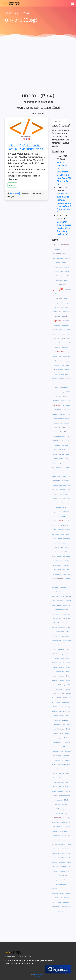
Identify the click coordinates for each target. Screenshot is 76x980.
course (55, 454)
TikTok (59, 698)
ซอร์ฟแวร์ (59, 467)
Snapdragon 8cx (66, 907)
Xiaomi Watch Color (63, 649)
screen (63, 534)
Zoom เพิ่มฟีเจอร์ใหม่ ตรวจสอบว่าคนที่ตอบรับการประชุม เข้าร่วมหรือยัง (64, 228)
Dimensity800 (57, 725)
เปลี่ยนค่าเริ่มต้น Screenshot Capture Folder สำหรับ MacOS (26, 147)
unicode (55, 356)
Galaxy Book (66, 778)
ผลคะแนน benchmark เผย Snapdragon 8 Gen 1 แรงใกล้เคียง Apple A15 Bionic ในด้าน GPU (64, 173)
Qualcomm (66, 902)
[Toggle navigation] (73, 3)
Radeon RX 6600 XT (63, 849)
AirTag (67, 769)
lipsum (54, 334)
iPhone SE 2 (67, 614)
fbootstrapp (65, 347)
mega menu (57, 365)
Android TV (66, 875)
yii (55, 245)
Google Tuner (65, 880)
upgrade (61, 454)
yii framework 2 (58, 410)
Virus (55, 570)
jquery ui (68, 361)
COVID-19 (56, 694)
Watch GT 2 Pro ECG (60, 844)
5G (64, 725)
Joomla (58, 263)
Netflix (63, 853)
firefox (65, 396)
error (69, 338)
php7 (61, 423)
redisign (56, 303)
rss (68, 436)
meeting (62, 472)
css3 (67, 307)
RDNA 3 (61, 787)
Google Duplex (57, 574)
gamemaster (58, 512)
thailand (62, 378)
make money (60, 258)
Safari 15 (59, 840)
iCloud (56, 898)
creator (68, 441)
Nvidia (64, 835)
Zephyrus (58, 720)
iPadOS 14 (67, 689)
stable (67, 494)
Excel (55, 676)
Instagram (59, 738)
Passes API (56, 853)
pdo (67, 374)
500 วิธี (57, 548)
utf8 (60, 356)
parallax (57, 307)
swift (65, 280)
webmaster (63, 499)
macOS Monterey (59, 809)
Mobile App (68, 654)
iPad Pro (61, 773)
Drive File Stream (64, 831)
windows (56, 441)
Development (57, 561)
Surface (57, 769)
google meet (63, 711)
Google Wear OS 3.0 (59, 827)
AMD (63, 782)
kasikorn (67, 548)
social (54, 361)
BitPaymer (67, 565)
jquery (60, 383)
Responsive (58, 267)
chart (68, 383)
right (67, 365)
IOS (55, 649)
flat (54, 276)
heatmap (68, 379)
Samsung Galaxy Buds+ (61, 610)
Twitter (67, 773)
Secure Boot (62, 889)
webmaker (58, 396)
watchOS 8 (65, 805)
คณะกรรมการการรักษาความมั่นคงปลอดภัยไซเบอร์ (61, 636)
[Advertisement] (38, 60)
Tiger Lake (56, 747)
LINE (65, 432)
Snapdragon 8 (61, 911)
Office (55, 760)
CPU (62, 596)
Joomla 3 (65, 263)
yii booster (56, 338)
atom (60, 330)
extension (58, 249)
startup (55, 312)
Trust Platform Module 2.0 (61, 884)
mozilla (68, 392)
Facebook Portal (61, 765)
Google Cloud (61, 601)
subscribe (55, 379)
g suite (68, 490)
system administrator (63, 503)
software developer (61, 507)
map (55, 370)
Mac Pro (55, 618)
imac (56, 494)
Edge (61, 898)
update (64, 427)
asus (59, 476)
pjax (65, 410)
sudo (60, 570)
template (65, 316)
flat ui (57, 276)
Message (59, 756)
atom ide (55, 330)
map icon (61, 370)
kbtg (62, 548)
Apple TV (67, 791)
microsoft (58, 520)
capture (68, 534)
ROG (67, 716)
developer (56, 401)
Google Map (66, 561)
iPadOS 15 (57, 805)
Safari (68, 729)
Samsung (67, 742)
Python (59, 556)
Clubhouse (60, 791)
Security (57, 658)
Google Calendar (62, 858)
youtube (57, 405)
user (63, 365)
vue (68, 450)
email (58, 525)
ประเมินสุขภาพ (65, 481)
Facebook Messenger (60, 685)
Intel (58, 596)
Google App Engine (65, 587)
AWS (67, 583)
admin (68, 405)
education (57, 552)
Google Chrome (59, 632)
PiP (66, 813)
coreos (64, 334)
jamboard (62, 490)
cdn (59, 334)
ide (64, 330)
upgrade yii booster (58, 343)
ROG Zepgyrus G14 (59, 707)
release (64, 543)
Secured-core (66, 574)
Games (68, 681)
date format (65, 294)
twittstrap (57, 347)
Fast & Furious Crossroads (61, 623)
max (69, 476)
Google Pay (66, 756)
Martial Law (66, 312)
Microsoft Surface (65, 618)
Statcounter (38, 976)
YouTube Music (65, 747)
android (58, 316)
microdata (63, 401)
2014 (62, 272)
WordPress (55, 587)
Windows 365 (57, 836)
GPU (68, 782)
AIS (69, 711)
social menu (61, 361)
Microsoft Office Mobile (59, 627)
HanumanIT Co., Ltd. (40, 974)
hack (64, 570)
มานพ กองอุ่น (15, 193)
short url (67, 343)
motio (54, 383)
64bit (54, 543)
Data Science (66, 556)
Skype (59, 702)
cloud (69, 334)
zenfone (64, 476)
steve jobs (62, 414)
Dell (58, 645)
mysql (67, 352)
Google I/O (57, 782)
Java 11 (55, 592)
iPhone (55, 773)
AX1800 (56, 716)
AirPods (59, 605)
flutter (59, 543)
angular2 (62, 459)
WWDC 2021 (58, 800)
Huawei (55, 796)
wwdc (64, 516)
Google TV (57, 880)
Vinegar (59, 902)
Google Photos (58, 733)
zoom (63, 694)
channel (56, 485)
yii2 (60, 312)
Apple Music (62, 862)
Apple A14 (61, 663)
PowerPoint (61, 676)
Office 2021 (62, 871)
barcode (67, 272)
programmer (61, 285)
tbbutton (63, 339)
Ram (55, 778)
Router (62, 716)
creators (62, 441)
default (60, 539)
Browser (62, 681)
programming (57, 463)
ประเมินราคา (66, 467)
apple (57, 320)
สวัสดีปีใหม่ (66, 512)
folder (55, 539)
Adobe (69, 889)
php (63, 249)
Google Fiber (67, 605)
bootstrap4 (57, 481)
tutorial (56, 472)
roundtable (65, 445)
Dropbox (62, 893)
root (68, 570)
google (58, 289)
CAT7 (59, 876)
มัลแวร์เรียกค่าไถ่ (58, 565)
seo (69, 401)
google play (67, 539)
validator (66, 298)
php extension (65, 325)
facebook (59, 351)
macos (57, 534)
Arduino (61, 592)
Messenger (61, 729)
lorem (68, 330)
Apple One (67, 738)
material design (64, 387)
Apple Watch (59, 689)
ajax (57, 490)
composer (57, 427)
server (55, 450)
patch (59, 516)
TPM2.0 (55, 889)
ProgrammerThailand (60, 436)
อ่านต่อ (12, 185)
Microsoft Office (60, 672)
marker (67, 370)
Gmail (68, 627)
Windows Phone (57, 614)
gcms (65, 485)
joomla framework (59, 419)
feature (56, 423)
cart (64, 383)
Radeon (55, 787)
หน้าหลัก (9, 13)
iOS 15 (66, 800)
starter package (64, 303)
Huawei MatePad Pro (65, 796)
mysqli (67, 419)
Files (58, 867)
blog (58, 245)
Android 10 (61, 583)
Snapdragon (56, 907)
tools (59, 294)
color (62, 276)
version (67, 454)
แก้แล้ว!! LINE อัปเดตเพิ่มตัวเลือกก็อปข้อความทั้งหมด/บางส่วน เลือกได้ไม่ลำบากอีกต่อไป (64, 203)
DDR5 (59, 778)
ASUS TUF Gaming (57, 654)
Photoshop (55, 893)
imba (67, 459)
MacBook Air (56, 751)
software (56, 499)
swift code (59, 280)
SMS (62, 769)
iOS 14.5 (61, 760)
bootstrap (65, 245)
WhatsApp (64, 867)
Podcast (61, 813)
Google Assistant (58, 742)
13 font (64, 463)
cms (60, 485)
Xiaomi (65, 698)
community (58, 445)
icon (56, 374)
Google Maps (58, 578)
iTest (69, 765)
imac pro (61, 494)
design (54, 392)
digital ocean (62, 450)
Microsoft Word (66, 702)
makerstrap (61, 392)
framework (58, 298)
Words (68, 672)
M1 (62, 751)
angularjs (67, 423)
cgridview (68, 276)
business (68, 258)
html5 (62, 307)
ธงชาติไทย (61, 530)
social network (66, 356)
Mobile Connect (65, 645)
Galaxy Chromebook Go (64, 822)
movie (68, 414)
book (65, 254)
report (56, 387)
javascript (66, 321)
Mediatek (65, 720)
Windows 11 (59, 818)
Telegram (69, 893)
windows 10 (64, 525)
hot (64, 405)
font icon (61, 374)
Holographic (57, 325)
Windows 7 (62, 667)
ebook (56, 459)
